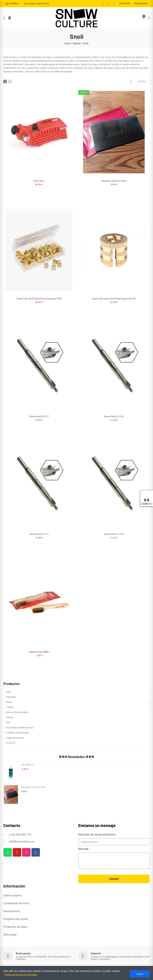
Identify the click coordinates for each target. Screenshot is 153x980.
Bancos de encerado (17, 712)
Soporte (96, 953)
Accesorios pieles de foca (20, 728)
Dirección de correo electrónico (97, 835)
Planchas (11, 697)
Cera (9, 692)
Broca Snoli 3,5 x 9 (114, 416)
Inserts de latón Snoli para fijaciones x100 (39, 298)
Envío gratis (23, 953)
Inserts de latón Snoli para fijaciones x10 (114, 298)
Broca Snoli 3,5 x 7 (39, 416)
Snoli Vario (39, 181)
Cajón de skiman (15, 738)
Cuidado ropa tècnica (17, 733)
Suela (9, 702)
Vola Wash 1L (28, 765)
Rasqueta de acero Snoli (114, 181)
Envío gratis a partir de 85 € (36, 4)
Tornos (10, 717)
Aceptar (140, 974)
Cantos (10, 707)
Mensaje (83, 849)
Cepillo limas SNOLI (39, 652)
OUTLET (11, 743)
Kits (8, 722)
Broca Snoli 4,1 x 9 (114, 534)
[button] (125, 4)
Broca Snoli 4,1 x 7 (39, 534)
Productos (12, 684)
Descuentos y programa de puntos (37, 967)
